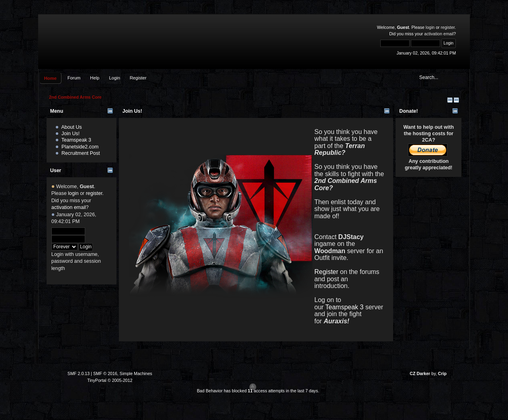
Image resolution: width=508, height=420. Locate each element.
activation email (439, 34)
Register (327, 272)
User (56, 170)
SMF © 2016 (105, 373)
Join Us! (70, 134)
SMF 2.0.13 (79, 373)
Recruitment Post (81, 153)
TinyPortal (97, 380)
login (430, 27)
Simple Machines (136, 373)
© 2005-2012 (120, 380)
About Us (71, 127)
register (448, 27)
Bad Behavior (210, 391)
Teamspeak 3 (76, 140)
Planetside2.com (80, 147)
